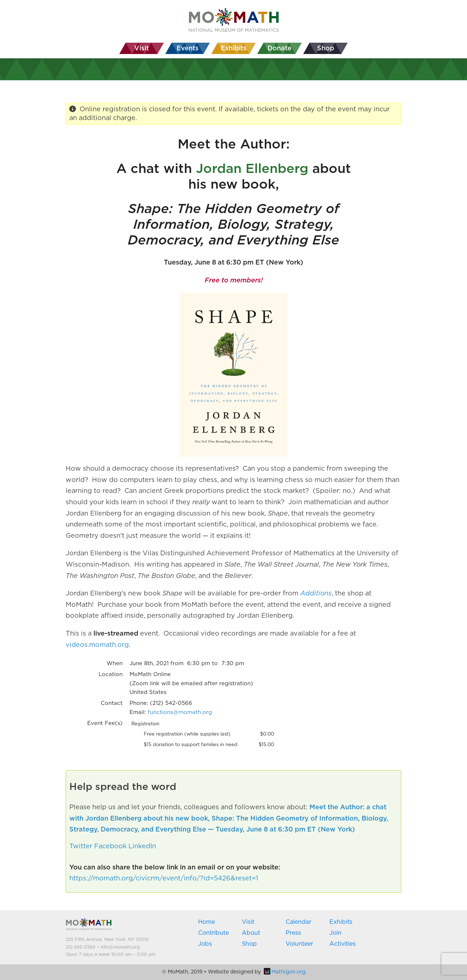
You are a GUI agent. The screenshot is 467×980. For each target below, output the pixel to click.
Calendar (298, 922)
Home (207, 922)
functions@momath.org (180, 712)
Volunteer (299, 944)
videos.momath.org (97, 645)
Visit (248, 922)
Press (293, 933)
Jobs (205, 944)
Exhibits (341, 922)
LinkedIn (142, 846)
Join (335, 933)
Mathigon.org (285, 972)
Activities (343, 944)
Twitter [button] (81, 846)
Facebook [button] (110, 846)
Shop (249, 944)
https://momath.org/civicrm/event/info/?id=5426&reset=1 (164, 879)
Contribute (213, 933)
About (251, 933)
